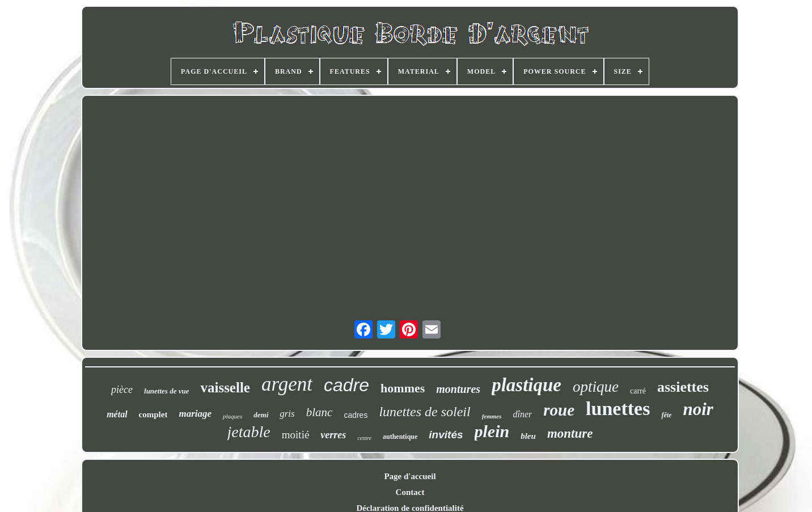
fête (666, 415)
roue (559, 410)
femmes (492, 416)
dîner (523, 414)
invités (446, 435)
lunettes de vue (166, 391)
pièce (122, 390)
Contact (410, 492)
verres (333, 435)
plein (492, 431)
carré (638, 391)
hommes (403, 388)
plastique (526, 385)
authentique (400, 437)
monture (570, 433)
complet (153, 414)
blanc (320, 412)
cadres (356, 415)
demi (261, 415)
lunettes (618, 409)
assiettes (683, 387)
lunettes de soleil (424, 412)
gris (287, 414)
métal (117, 414)
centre (364, 438)
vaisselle (225, 388)
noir (698, 409)
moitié (296, 435)
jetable (249, 432)
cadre (346, 385)
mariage (195, 414)
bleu (528, 436)
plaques (232, 416)
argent (287, 384)
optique (596, 387)
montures (458, 389)
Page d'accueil (410, 476)
